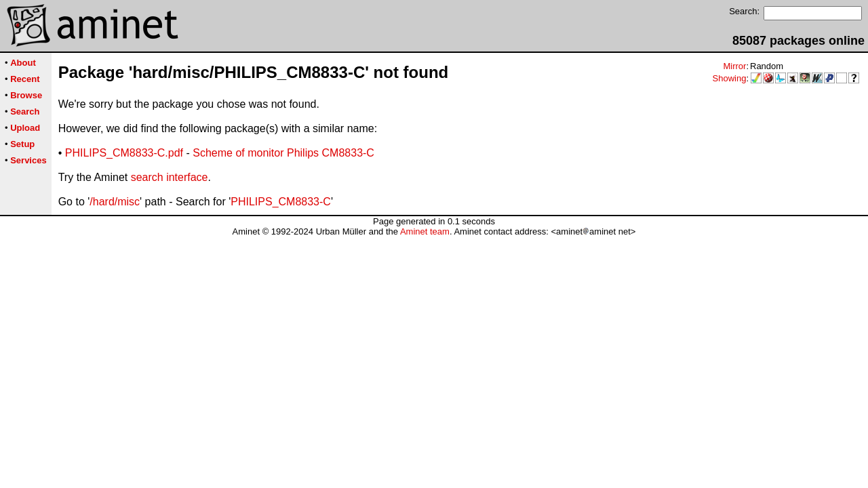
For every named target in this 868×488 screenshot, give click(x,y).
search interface (170, 177)
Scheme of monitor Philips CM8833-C (283, 153)
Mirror (734, 66)
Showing (730, 78)
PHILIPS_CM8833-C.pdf (124, 153)
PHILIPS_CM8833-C (281, 202)
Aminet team (425, 231)
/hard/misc (115, 202)
